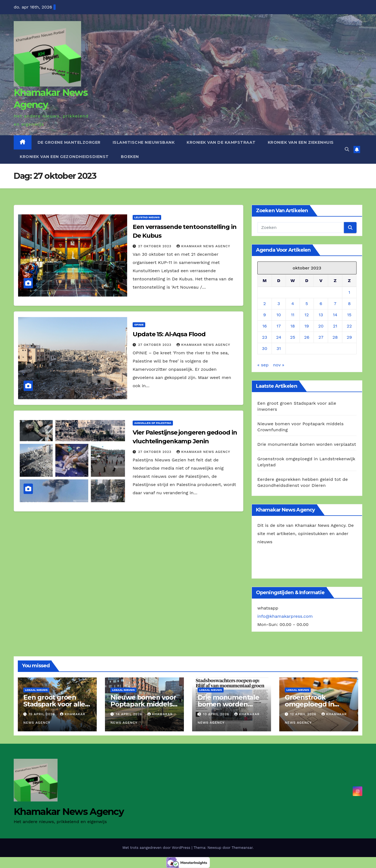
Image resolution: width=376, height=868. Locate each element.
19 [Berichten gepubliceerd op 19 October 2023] (307, 326)
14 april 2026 (130, 714)
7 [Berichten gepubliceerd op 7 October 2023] (335, 304)
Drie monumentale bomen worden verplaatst (307, 444)
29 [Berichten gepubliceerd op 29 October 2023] (349, 337)
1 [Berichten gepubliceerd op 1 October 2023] (349, 292)
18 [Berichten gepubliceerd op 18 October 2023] (293, 326)
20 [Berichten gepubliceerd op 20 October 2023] (321, 326)
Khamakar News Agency (203, 246)
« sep (263, 365)
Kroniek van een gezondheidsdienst (64, 157)
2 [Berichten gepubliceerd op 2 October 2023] (265, 304)
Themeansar (242, 848)
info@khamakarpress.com (285, 616)
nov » (279, 365)
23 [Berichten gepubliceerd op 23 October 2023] (265, 337)
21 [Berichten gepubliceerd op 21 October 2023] (335, 326)
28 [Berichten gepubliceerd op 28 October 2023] (335, 337)
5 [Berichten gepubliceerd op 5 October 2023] (307, 304)
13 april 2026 (217, 714)
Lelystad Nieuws (147, 217)
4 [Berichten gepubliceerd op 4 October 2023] (293, 304)
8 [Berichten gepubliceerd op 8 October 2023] (349, 304)
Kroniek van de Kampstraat (221, 142)
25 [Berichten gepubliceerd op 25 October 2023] (293, 337)
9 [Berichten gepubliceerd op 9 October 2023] (265, 315)
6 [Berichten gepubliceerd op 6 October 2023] (321, 304)
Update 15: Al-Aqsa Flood (169, 334)
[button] (347, 149)
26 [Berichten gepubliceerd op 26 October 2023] (307, 337)
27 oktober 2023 (155, 246)
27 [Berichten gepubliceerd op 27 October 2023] (321, 337)
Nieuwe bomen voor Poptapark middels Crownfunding (143, 704)
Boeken (130, 157)
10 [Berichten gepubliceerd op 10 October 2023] (279, 315)
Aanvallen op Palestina (153, 423)
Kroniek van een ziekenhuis (301, 142)
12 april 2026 (304, 714)
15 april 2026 (42, 714)
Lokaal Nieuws (36, 690)
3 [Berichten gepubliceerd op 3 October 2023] (279, 304)
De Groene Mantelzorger (69, 142)
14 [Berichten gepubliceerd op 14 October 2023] (335, 315)
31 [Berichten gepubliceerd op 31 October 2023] (279, 348)
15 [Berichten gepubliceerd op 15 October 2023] (349, 315)
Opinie (139, 325)
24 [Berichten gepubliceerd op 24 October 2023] (279, 337)
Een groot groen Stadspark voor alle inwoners (54, 704)
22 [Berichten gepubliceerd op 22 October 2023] (349, 326)
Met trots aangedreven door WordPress (157, 848)
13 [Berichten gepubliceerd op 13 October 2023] (321, 315)
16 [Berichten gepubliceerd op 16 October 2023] (264, 326)
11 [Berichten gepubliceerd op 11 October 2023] (293, 315)
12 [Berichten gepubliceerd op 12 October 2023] (307, 315)
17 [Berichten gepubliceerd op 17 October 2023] (279, 326)
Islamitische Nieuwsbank (144, 142)
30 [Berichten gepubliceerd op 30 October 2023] (265, 348)
